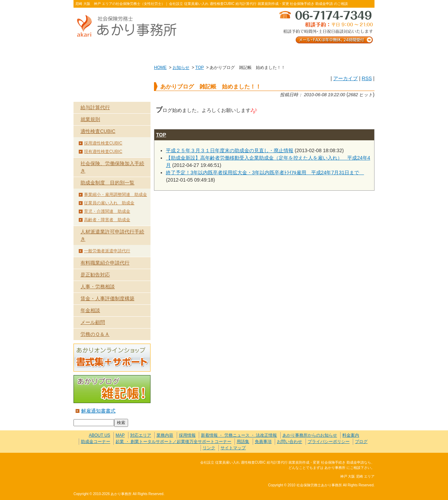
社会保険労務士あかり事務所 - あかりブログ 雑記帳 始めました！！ (129, 26)
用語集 (243, 442)
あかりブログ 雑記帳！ (112, 389)
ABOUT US (103, 53)
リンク (209, 448)
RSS (367, 78)
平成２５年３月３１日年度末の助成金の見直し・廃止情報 (230, 150)
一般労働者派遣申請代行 (107, 251)
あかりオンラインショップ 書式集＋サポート (112, 358)
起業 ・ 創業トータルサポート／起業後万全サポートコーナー (173, 442)
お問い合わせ (284, 53)
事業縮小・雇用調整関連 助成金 (115, 195)
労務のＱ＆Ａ (95, 334)
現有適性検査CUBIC (103, 152)
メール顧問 (93, 322)
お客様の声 (224, 53)
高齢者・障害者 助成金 (107, 220)
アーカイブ (345, 78)
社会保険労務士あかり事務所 (103, 467)
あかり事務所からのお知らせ (310, 435)
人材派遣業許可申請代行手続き (112, 235)
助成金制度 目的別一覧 (107, 183)
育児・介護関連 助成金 (107, 211)
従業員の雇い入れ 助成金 (109, 203)
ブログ (361, 442)
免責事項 (263, 442)
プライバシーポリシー (329, 442)
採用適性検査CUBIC (103, 143)
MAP (120, 435)
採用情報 (187, 435)
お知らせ (181, 68)
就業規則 (90, 119)
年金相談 (90, 310)
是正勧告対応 (95, 275)
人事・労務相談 (98, 287)
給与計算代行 (95, 107)
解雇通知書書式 (98, 411)
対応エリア (141, 435)
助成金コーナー (96, 442)
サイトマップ (233, 448)
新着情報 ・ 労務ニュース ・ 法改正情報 (239, 435)
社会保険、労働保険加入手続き (112, 167)
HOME (160, 68)
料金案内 (345, 53)
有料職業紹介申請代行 (105, 263)
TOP (199, 68)
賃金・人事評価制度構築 (107, 298)
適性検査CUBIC (98, 131)
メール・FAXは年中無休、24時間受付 (325, 26)
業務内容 (164, 53)
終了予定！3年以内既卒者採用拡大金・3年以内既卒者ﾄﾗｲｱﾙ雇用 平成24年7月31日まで (265, 172)
